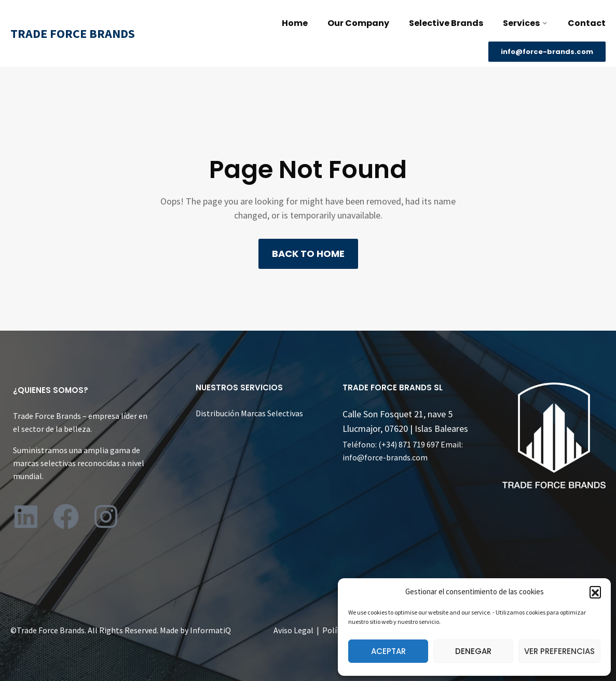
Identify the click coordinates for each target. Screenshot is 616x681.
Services (521, 23)
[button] (595, 592)
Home (295, 23)
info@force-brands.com (385, 457)
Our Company (358, 23)
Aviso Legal (293, 630)
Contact (587, 23)
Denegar (473, 651)
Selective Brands (446, 23)
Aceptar (388, 651)
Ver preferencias (559, 651)
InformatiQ (210, 630)
